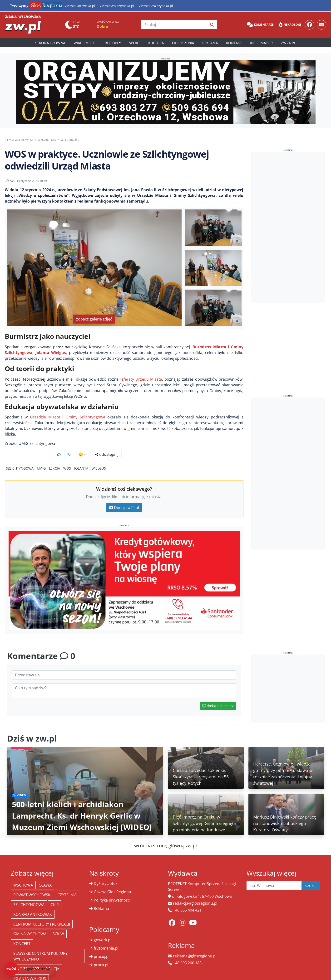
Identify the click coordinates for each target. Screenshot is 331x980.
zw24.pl (288, 43)
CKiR (55, 896)
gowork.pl (103, 931)
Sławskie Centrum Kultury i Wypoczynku (41, 947)
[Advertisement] (288, 228)
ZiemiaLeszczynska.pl (156, 6)
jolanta (81, 459)
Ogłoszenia (183, 43)
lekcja (54, 459)
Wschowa (23, 876)
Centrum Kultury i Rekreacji (42, 915)
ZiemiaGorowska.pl (80, 6)
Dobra (102, 26)
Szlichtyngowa (20, 459)
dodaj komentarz (218, 697)
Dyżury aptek (106, 874)
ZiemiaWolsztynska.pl (117, 6)
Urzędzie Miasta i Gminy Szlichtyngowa (68, 421)
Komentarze (260, 25)
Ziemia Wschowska (19, 140)
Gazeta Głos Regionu (112, 883)
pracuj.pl (102, 947)
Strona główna (50, 43)
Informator (261, 43)
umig (41, 459)
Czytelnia (67, 886)
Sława (45, 876)
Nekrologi (290, 25)
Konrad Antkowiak (33, 905)
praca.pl (101, 956)
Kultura (156, 43)
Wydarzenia (47, 140)
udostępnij (229, 182)
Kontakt (234, 43)
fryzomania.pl (106, 939)
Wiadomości (85, 43)
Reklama (210, 43)
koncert (22, 935)
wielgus (99, 459)
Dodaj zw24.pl (124, 499)
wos (67, 459)
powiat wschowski (32, 886)
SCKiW (58, 925)
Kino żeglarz (26, 960)
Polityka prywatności (112, 891)
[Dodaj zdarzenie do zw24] (30, 969)
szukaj (311, 877)
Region (111, 43)
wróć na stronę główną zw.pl (165, 837)
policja (52, 960)
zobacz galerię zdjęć (94, 323)
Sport (134, 43)
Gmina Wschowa (30, 925)
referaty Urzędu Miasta (141, 383)
